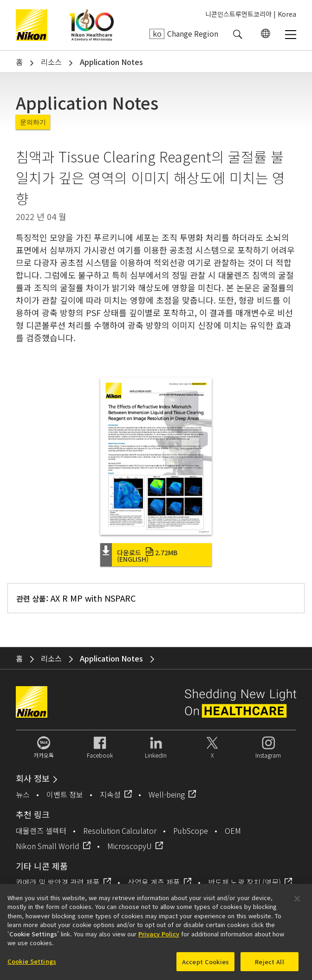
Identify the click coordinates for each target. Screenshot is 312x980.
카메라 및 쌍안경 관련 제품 (58, 882)
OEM (233, 831)
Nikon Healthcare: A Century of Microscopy (92, 25)
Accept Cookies (205, 964)
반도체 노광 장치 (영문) (244, 882)
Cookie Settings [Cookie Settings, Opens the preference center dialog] (32, 964)
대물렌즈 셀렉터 (41, 831)
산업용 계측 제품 (154, 882)
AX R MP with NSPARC (93, 598)
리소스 (51, 62)
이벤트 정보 (65, 794)
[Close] (297, 902)
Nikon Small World (48, 846)
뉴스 (23, 794)
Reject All (269, 964)
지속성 (110, 794)
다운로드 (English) (147, 556)
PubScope (191, 831)
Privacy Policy (159, 937)
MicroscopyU (130, 846)
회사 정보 (33, 778)
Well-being (167, 794)
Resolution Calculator (120, 831)
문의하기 (33, 122)
